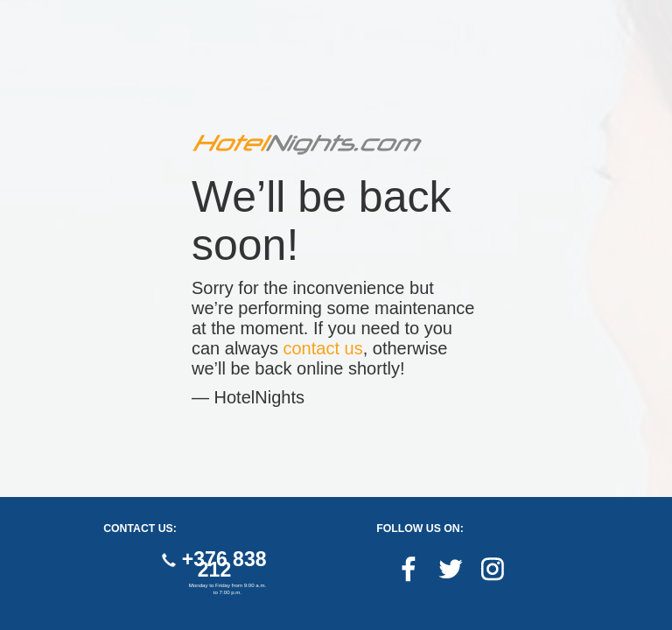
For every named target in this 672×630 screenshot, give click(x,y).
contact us (323, 348)
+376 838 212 (214, 564)
